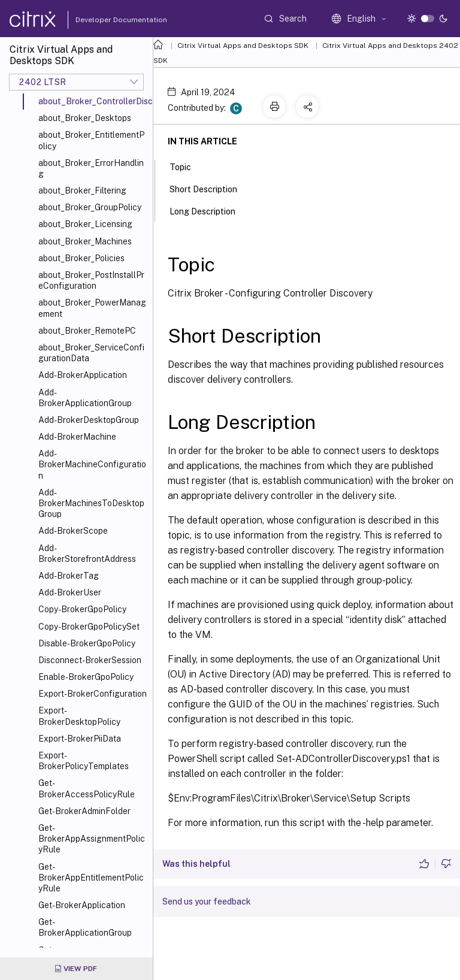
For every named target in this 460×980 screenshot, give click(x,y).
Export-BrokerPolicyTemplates (84, 761)
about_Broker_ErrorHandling (91, 168)
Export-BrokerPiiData (80, 739)
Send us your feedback (207, 902)
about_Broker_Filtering (82, 190)
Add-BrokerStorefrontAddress (87, 553)
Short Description (210, 188)
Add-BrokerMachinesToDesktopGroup (91, 503)
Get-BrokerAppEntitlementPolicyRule (91, 878)
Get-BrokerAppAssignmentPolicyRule (92, 839)
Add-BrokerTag (69, 576)
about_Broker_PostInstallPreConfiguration (91, 280)
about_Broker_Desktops (85, 118)
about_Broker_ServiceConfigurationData (91, 353)
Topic (187, 166)
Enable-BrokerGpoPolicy (86, 677)
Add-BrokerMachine (77, 437)
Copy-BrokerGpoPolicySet (89, 627)
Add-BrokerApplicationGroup (85, 398)
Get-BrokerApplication (82, 905)
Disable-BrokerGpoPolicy (87, 643)
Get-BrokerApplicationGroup (85, 927)
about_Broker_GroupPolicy (90, 207)
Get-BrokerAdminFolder (84, 811)
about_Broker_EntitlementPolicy (91, 140)
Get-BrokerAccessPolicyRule (87, 788)
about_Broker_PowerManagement (92, 308)
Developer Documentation (102, 20)
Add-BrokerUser (70, 592)
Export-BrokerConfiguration (93, 694)
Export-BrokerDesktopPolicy (79, 716)
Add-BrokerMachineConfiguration (92, 464)
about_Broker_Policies (81, 258)
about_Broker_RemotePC (87, 331)
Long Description (209, 210)
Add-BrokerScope (73, 531)
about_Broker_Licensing (85, 224)
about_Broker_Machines (85, 241)
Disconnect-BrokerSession (90, 660)
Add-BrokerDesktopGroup (89, 420)
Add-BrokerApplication (83, 375)
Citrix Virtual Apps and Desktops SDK (243, 46)
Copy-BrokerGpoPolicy (82, 609)
